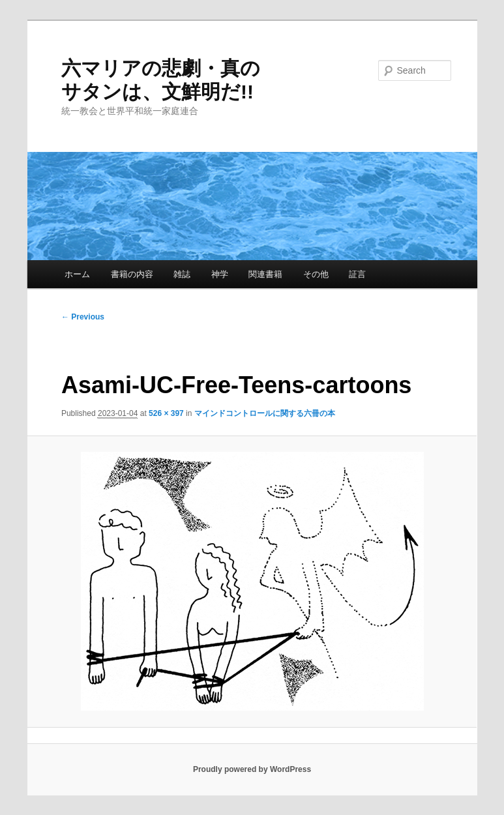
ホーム (77, 274)
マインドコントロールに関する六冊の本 (265, 413)
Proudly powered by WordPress (252, 769)
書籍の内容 (132, 274)
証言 (357, 274)
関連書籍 (265, 274)
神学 (220, 274)
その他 (316, 274)
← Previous (83, 317)
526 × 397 (166, 413)
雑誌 (182, 274)
